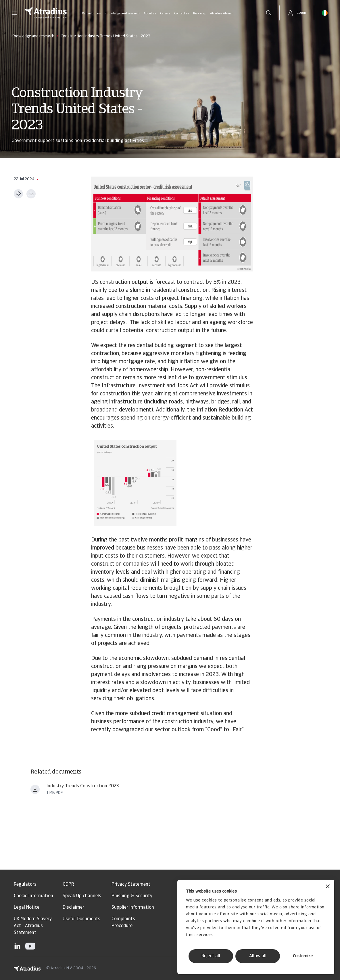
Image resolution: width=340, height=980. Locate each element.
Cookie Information (33, 896)
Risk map (200, 14)
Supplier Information (133, 908)
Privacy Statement (131, 885)
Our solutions (91, 14)
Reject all (211, 956)
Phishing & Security (132, 896)
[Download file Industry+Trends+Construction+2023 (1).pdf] (35, 789)
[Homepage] (46, 13)
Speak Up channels (82, 896)
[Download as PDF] (31, 194)
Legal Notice (27, 908)
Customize (303, 956)
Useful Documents (81, 919)
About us (150, 14)
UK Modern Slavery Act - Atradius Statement (33, 926)
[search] (269, 13)
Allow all (258, 956)
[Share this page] (18, 194)
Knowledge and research (122, 14)
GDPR (68, 885)
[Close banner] (328, 887)
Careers (165, 14)
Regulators (25, 885)
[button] (14, 13)
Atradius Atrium (221, 14)
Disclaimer (73, 908)
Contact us (182, 14)
